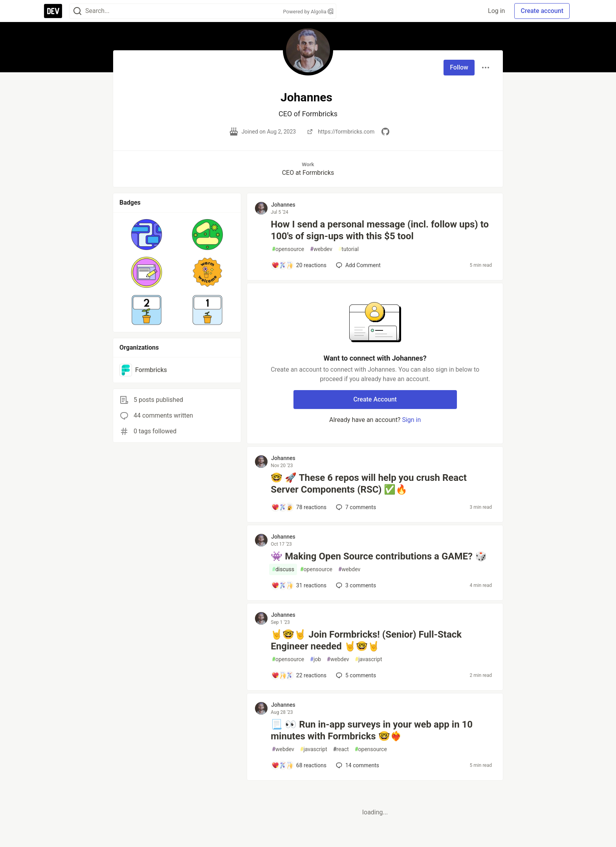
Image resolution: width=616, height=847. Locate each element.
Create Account (375, 399)
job (315, 659)
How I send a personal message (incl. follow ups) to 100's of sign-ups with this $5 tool (380, 230)
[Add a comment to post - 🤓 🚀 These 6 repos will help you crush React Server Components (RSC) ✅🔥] (299, 507)
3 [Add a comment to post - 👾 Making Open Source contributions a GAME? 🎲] (355, 585)
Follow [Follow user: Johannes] (459, 67)
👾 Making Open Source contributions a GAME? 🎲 (379, 556)
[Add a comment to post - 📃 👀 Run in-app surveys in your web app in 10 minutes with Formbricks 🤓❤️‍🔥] (299, 765)
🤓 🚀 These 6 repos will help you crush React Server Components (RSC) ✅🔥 (368, 484)
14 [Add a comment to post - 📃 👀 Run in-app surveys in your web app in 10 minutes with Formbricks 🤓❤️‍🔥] (357, 765)
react (341, 749)
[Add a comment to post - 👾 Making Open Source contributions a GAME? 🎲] (299, 585)
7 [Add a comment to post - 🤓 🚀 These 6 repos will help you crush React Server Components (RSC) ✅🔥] (355, 507)
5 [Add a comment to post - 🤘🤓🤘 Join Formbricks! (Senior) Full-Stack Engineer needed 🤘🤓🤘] (355, 675)
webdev (321, 249)
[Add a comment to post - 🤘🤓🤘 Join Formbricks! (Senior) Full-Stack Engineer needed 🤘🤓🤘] (299, 675)
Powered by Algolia (308, 12)
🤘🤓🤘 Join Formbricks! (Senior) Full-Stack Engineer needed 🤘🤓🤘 (366, 640)
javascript (369, 659)
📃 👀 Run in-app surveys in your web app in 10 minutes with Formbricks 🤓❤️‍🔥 (372, 730)
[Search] (77, 11)
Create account (542, 11)
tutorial (349, 249)
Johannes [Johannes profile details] (283, 205)
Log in (496, 11)
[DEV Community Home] (53, 11)
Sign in (411, 420)
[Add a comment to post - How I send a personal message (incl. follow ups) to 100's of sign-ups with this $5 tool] (299, 265)
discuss (283, 569)
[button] (147, 235)
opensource (288, 249)
